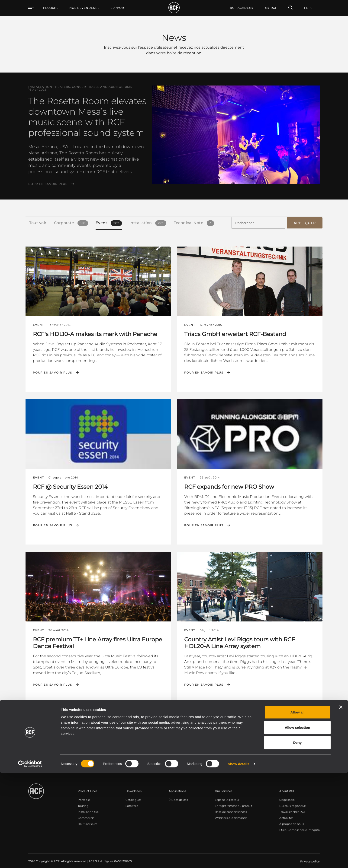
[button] (46, 713)
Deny (298, 838)
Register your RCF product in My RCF (256, 754)
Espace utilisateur (227, 795)
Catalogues (133, 795)
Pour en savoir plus (48, 184)
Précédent (272, 713)
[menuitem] (84, 8)
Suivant (292, 713)
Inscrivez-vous (117, 47)
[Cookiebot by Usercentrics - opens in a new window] (30, 859)
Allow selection (297, 822)
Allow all (298, 807)
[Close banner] (341, 802)
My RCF (271, 8)
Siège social (287, 795)
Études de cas (178, 795)
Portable (84, 795)
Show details (239, 859)
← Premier (249, 713)
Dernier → (312, 713)
